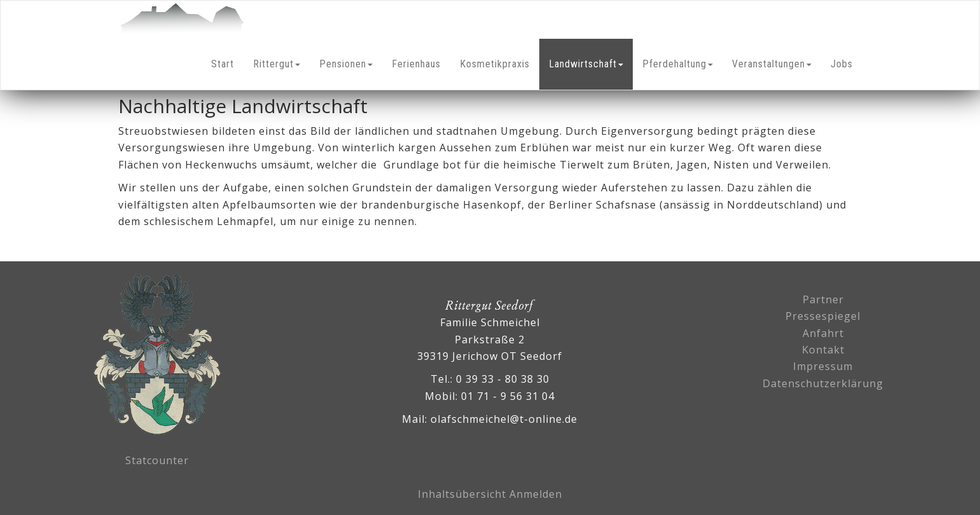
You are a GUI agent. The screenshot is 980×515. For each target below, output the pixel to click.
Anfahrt (823, 333)
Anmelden (536, 494)
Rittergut (277, 64)
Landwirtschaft (586, 64)
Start (223, 64)
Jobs (842, 64)
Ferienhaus (416, 64)
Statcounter (157, 460)
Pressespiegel (823, 316)
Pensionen (346, 64)
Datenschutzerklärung (823, 383)
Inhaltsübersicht (462, 494)
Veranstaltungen (772, 64)
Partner (823, 299)
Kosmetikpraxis (495, 64)
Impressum (823, 366)
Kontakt (823, 350)
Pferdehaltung (678, 64)
